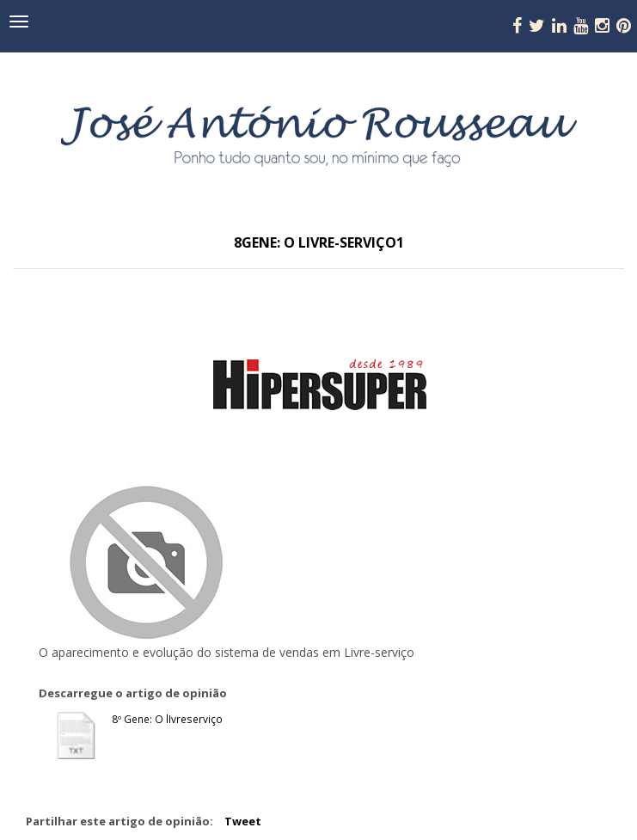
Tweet (243, 821)
